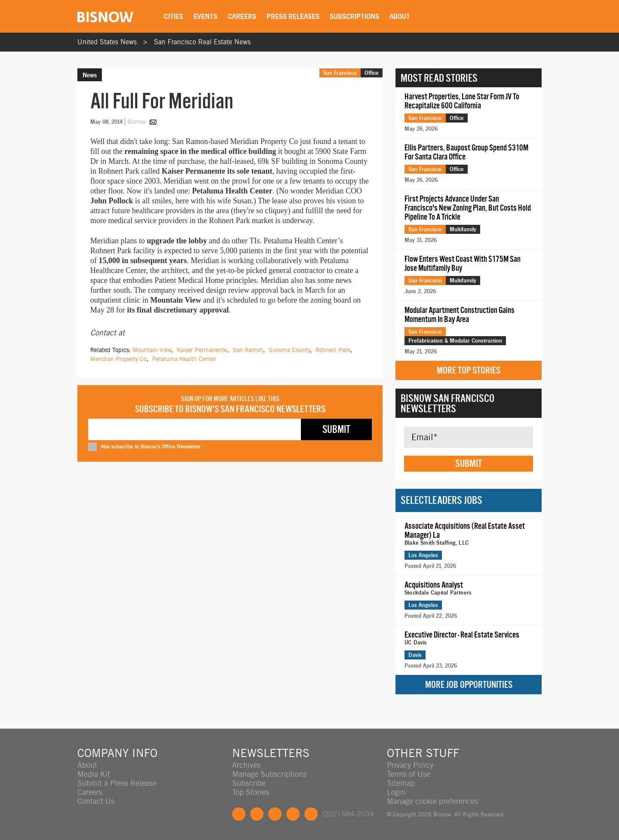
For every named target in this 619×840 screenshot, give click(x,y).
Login (396, 792)
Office (372, 73)
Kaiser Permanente (202, 350)
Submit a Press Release (117, 783)
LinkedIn (275, 814)
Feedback (311, 814)
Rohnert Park (333, 350)
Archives (246, 765)
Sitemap (401, 783)
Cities (173, 16)
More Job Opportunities (469, 685)
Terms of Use (409, 774)
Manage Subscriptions (269, 774)
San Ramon (248, 350)
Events (205, 16)
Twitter (257, 814)
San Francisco (340, 73)
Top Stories (251, 792)
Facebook (239, 814)
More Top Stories (469, 370)
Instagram (293, 814)
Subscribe (249, 783)
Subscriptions (354, 16)
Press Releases (293, 16)
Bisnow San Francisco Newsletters (447, 403)
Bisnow (136, 122)
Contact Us (96, 801)
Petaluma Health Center (184, 359)
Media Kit (94, 774)
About (400, 16)
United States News (107, 42)
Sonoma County (289, 350)
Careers (242, 16)
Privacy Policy (410, 765)
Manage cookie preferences (432, 801)
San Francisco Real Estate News (202, 42)
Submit (469, 463)
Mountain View (152, 350)
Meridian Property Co (118, 359)
